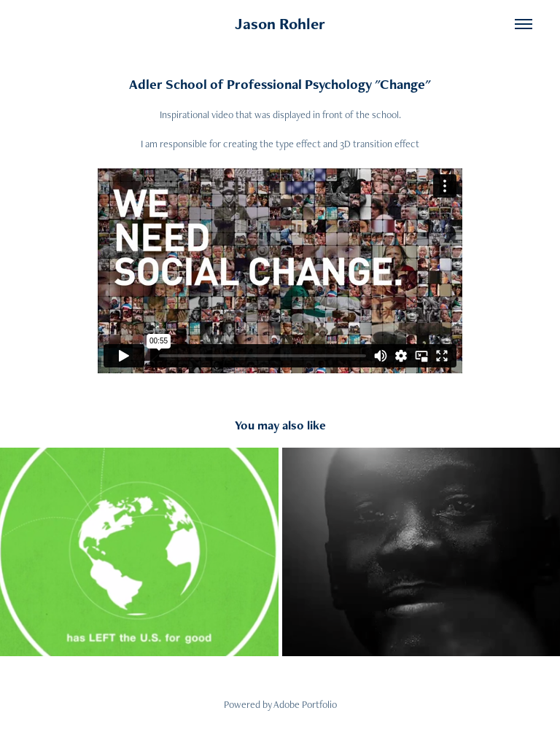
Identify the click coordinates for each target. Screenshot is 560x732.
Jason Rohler (280, 24)
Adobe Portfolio (305, 704)
